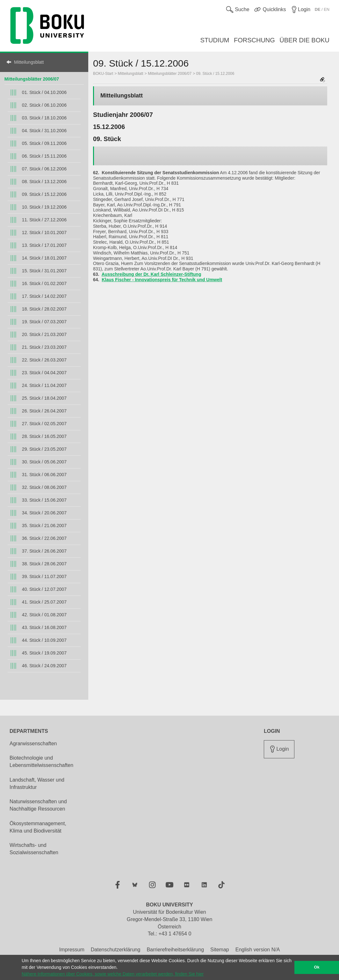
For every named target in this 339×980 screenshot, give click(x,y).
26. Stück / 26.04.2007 (44, 411)
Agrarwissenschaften (33, 744)
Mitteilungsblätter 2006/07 (32, 79)
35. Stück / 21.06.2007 (44, 526)
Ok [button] (317, 967)
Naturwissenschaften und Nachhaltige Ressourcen (38, 805)
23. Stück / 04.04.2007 (44, 373)
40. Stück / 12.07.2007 (44, 589)
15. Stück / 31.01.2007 (44, 271)
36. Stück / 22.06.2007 (44, 538)
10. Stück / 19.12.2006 (44, 207)
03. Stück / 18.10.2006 (44, 118)
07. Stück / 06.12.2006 (44, 169)
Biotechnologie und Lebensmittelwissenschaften (41, 762)
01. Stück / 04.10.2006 (44, 92)
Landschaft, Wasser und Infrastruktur (37, 783)
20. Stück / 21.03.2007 (44, 334)
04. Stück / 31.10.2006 (44, 131)
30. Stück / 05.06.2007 (44, 462)
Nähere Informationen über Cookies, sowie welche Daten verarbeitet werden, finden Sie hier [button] (113, 974)
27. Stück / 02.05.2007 (44, 424)
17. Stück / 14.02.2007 (44, 296)
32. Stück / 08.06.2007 (44, 487)
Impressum (72, 950)
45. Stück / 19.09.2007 (44, 653)
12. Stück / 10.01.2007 (44, 232)
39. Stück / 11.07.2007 (44, 576)
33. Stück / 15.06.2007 (44, 500)
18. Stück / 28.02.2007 (44, 309)
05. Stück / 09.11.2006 (44, 143)
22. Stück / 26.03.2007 (44, 360)
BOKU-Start (103, 74)
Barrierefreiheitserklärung (175, 950)
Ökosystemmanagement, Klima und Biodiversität (38, 827)
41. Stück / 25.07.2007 (44, 602)
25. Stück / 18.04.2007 (44, 398)
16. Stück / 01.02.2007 (44, 283)
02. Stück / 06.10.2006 (44, 105)
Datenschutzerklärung (116, 950)
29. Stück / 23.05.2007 (44, 449)
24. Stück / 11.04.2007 (44, 385)
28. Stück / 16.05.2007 (44, 436)
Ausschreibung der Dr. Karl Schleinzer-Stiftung (151, 274)
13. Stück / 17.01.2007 (44, 245)
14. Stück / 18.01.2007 (44, 258)
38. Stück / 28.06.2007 (44, 564)
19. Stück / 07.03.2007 (44, 322)
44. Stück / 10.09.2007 (44, 640)
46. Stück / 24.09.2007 (44, 666)
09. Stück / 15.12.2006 (44, 194)
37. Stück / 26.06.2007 (44, 551)
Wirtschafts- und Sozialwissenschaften (34, 849)
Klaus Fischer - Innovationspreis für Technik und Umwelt (162, 280)
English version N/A (258, 950)
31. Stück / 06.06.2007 (44, 475)
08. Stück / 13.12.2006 (44, 182)
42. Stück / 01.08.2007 (44, 615)
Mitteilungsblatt (29, 62)
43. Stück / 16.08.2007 (44, 627)
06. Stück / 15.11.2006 (44, 156)
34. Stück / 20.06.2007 (44, 513)
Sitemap (220, 950)
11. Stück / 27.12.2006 (44, 220)
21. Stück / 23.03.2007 (44, 347)
